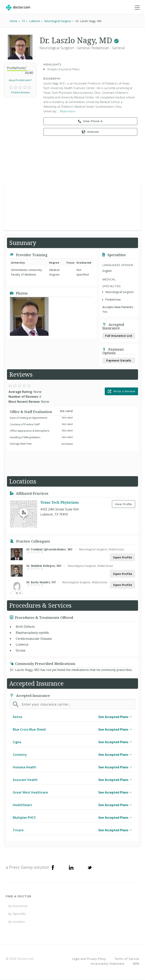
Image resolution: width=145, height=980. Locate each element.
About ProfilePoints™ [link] (20, 80)
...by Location (15, 922)
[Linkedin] (71, 867)
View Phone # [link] (90, 121)
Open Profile (123, 557)
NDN (136, 964)
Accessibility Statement (108, 964)
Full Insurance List (119, 336)
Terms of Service (127, 959)
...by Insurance (17, 906)
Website (90, 132)
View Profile (124, 504)
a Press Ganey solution (28, 867)
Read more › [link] (68, 111)
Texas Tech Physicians (60, 502)
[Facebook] (53, 867)
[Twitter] (90, 867)
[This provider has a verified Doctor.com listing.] (116, 40)
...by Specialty (16, 914)
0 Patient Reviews (20, 92)
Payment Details (119, 360)
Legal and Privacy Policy (89, 959)
